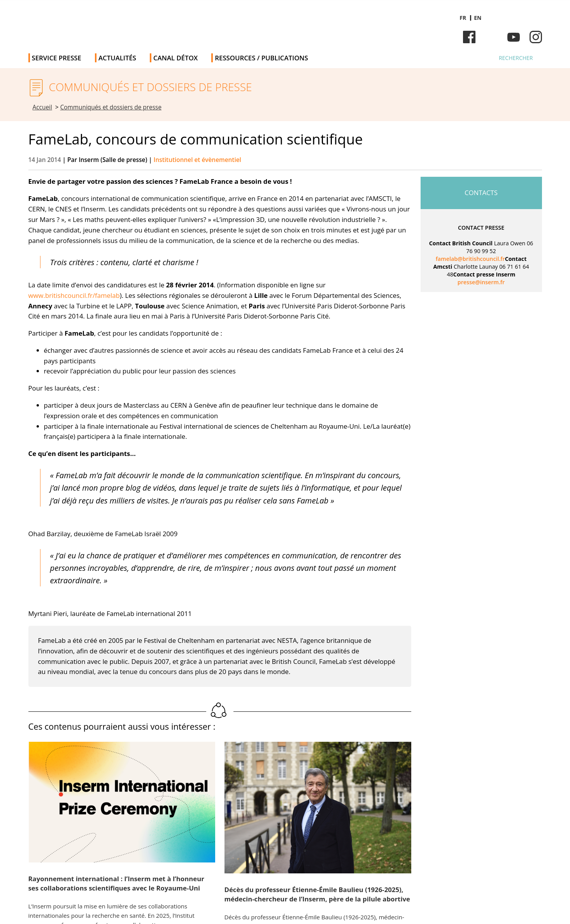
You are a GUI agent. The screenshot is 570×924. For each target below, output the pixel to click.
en (478, 18)
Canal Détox (175, 58)
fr (463, 18)
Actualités (117, 58)
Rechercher (516, 58)
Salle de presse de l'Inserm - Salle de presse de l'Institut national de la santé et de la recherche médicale (139, 23)
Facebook (469, 37)
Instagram (536, 37)
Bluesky (491, 37)
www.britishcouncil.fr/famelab (74, 295)
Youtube (514, 37)
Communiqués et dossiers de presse (111, 107)
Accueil (42, 107)
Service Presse (57, 58)
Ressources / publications (261, 58)
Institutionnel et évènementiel (197, 160)
